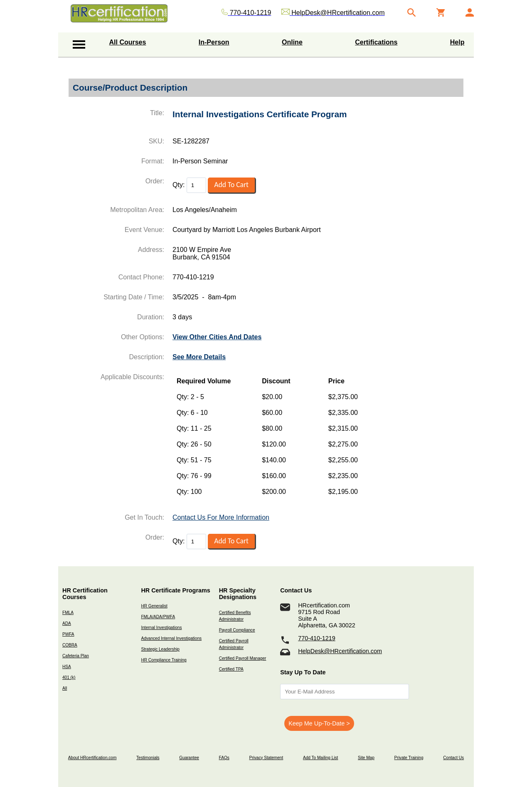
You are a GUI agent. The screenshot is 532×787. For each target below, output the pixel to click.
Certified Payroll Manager (243, 658)
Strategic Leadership (160, 649)
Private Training (409, 758)
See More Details (199, 357)
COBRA (70, 645)
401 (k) (69, 677)
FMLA (68, 613)
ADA (67, 623)
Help (457, 42)
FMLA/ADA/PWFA (158, 617)
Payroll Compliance (237, 630)
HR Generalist (154, 606)
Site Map (366, 758)
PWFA (68, 634)
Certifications (376, 42)
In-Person (214, 42)
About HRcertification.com (92, 758)
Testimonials (148, 758)
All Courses (128, 42)
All (65, 688)
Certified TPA (231, 669)
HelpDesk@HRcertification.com (340, 651)
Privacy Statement (266, 758)
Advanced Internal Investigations (171, 638)
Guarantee (189, 758)
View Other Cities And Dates (217, 337)
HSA (67, 667)
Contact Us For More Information (221, 517)
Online (292, 42)
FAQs (224, 758)
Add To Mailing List (320, 758)
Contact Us (453, 758)
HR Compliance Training (164, 660)
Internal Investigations (161, 628)
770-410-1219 (317, 638)
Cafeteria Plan (76, 656)
